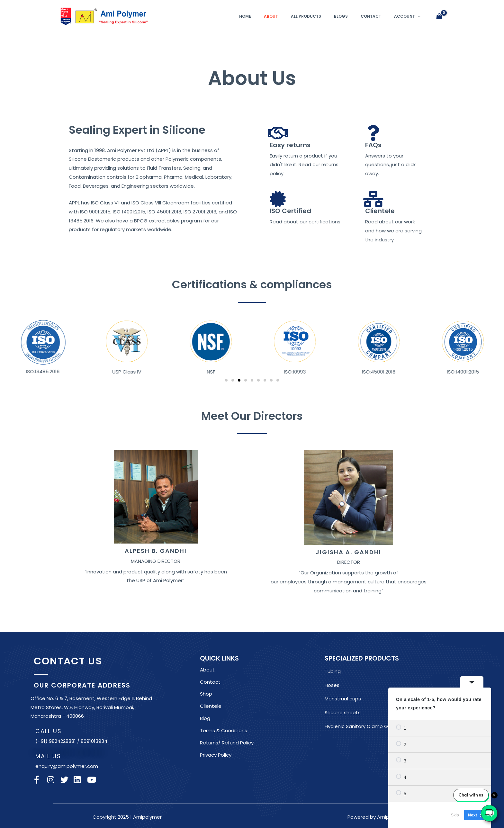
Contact (371, 16)
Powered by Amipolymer (377, 817)
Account (407, 16)
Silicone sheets (343, 712)
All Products (306, 16)
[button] (23, 346)
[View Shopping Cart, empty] (439, 16)
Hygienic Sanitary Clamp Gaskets (364, 726)
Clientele (380, 211)
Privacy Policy (216, 755)
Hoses (332, 685)
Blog (205, 718)
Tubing (333, 671)
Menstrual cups (343, 699)
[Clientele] (373, 199)
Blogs (341, 16)
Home (245, 16)
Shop (206, 694)
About (271, 16)
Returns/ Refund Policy (227, 743)
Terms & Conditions (224, 730)
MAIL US (48, 756)
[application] (418, 16)
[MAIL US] (27, 755)
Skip (455, 815)
